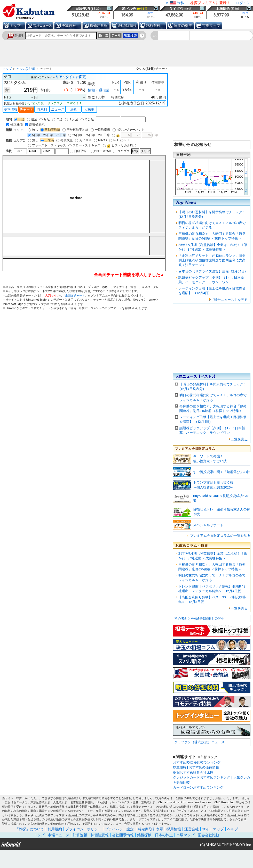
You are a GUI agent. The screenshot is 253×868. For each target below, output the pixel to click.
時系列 (42, 109)
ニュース (58, 109)
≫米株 (175, 3)
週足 (32, 119)
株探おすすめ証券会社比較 (193, 772)
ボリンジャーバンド (129, 130)
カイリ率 (83, 140)
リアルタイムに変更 (71, 77)
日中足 (246, 168)
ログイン (243, 3)
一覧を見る (239, 439)
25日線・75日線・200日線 (89, 135)
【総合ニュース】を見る (229, 300)
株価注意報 (99, 26)
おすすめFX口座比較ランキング (197, 762)
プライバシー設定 (119, 829)
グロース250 (100, 151)
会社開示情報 (127, 26)
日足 (19, 119)
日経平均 (83, 9)
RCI (125, 140)
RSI (114, 140)
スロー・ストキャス (84, 145)
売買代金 (65, 140)
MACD (100, 140)
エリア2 (19, 140)
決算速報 (69, 26)
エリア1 (19, 130)
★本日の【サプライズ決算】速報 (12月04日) (212, 271)
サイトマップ (213, 829)
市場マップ (211, 26)
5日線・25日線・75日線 (47, 135)
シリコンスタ (34, 103)
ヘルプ (233, 829)
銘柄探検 (153, 26)
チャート (26, 109)
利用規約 (55, 829)
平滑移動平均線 (75, 130)
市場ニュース (43, 26)
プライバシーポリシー (83, 829)
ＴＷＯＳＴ (74, 103)
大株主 (89, 109)
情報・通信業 (99, 90)
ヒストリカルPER (119, 145)
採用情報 (174, 829)
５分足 (87, 119)
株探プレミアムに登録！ (210, 3)
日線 (135, 135)
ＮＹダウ (176, 9)
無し (33, 130)
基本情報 (11, 109)
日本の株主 (183, 26)
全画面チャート (75, 296)
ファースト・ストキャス (47, 145)
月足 (45, 119)
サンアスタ (55, 103)
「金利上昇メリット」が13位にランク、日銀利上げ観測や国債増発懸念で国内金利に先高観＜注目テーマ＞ (212, 260)
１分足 (72, 119)
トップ (15, 26)
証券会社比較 (209, 835)
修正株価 (14, 125)
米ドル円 (129, 9)
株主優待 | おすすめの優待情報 (196, 767)
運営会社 (192, 829)
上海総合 (223, 9)
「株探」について (30, 829)
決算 (74, 109)
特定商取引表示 (151, 829)
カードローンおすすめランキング (198, 787)
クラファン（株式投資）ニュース (199, 742)
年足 (57, 119)
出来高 (47, 140)
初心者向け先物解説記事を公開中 (199, 619)
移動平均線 (50, 130)
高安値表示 (35, 125)
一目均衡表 (100, 130)
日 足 (246, 186)
